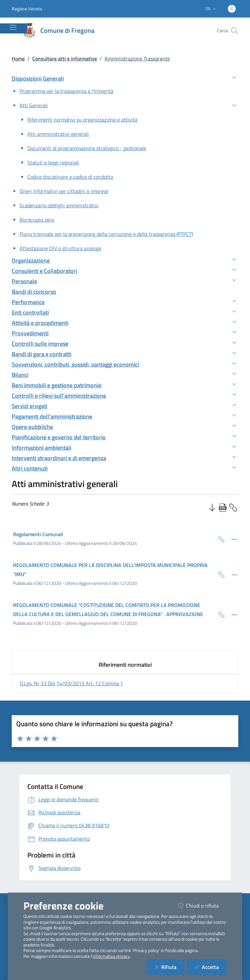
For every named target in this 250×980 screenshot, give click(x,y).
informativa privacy (111, 956)
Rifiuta (169, 967)
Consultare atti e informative (65, 58)
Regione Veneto (27, 9)
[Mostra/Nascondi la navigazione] (13, 27)
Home (18, 58)
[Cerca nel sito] (234, 31)
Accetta (211, 967)
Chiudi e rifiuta (202, 905)
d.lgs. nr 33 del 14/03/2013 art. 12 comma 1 (71, 683)
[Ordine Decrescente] (212, 507)
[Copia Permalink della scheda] (219, 539)
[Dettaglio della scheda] (232, 539)
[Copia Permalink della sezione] (233, 507)
